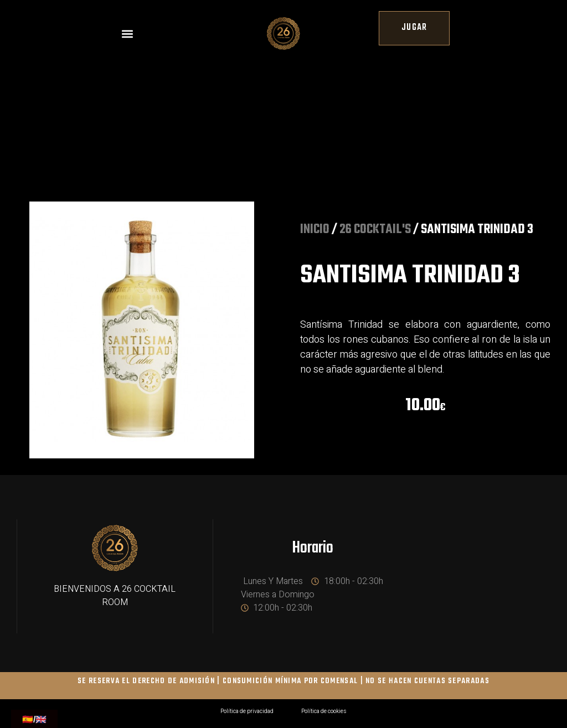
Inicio (315, 229)
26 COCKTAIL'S (375, 229)
